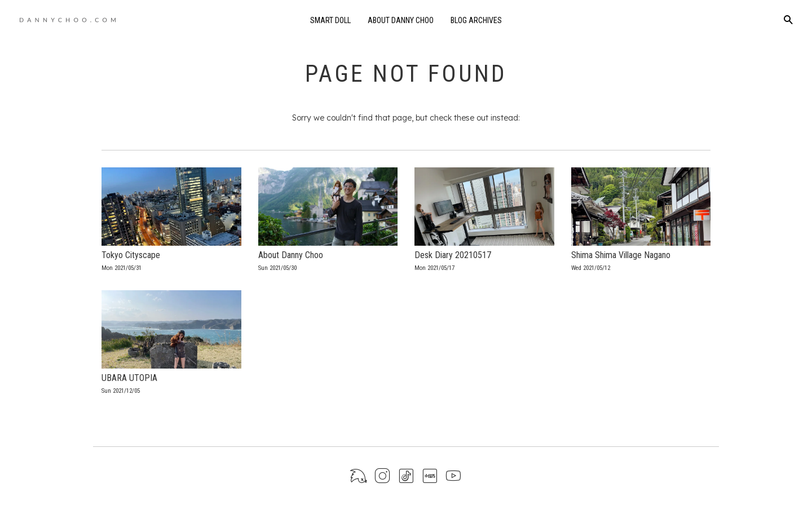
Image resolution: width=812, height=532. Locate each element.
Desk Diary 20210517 (453, 255)
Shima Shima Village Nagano (621, 255)
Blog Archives (476, 20)
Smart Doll (330, 20)
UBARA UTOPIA (129, 378)
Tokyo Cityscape (131, 255)
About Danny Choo (401, 20)
